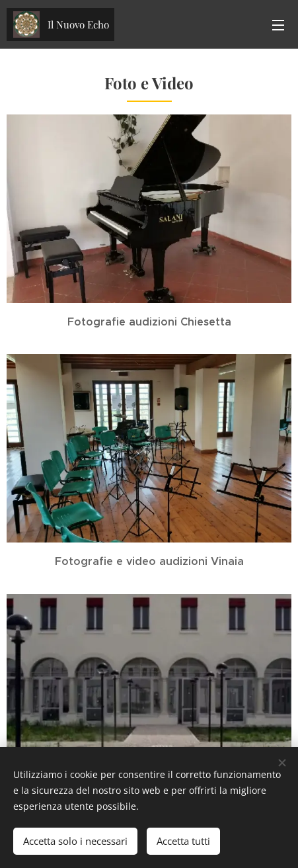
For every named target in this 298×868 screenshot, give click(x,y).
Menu (278, 25)
